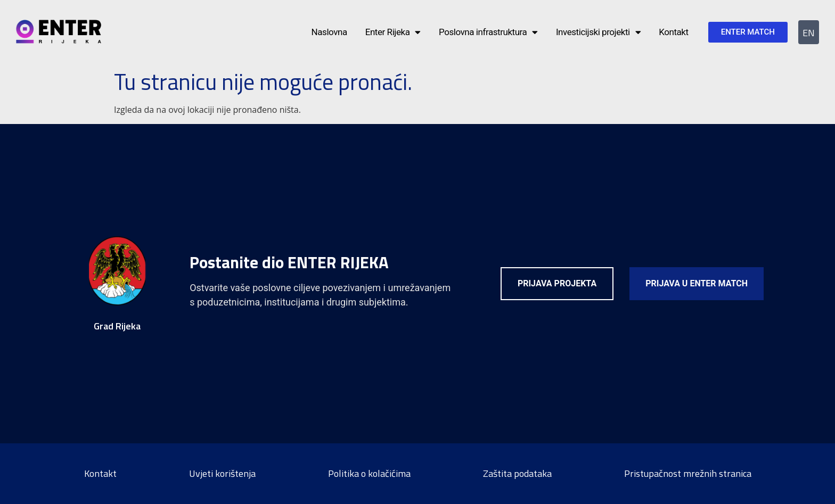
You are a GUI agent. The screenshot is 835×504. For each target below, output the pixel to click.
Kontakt (673, 32)
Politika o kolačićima (369, 473)
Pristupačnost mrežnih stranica (688, 473)
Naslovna (329, 32)
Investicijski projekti (598, 32)
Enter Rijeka (393, 32)
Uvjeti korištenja (222, 473)
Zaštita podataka (517, 473)
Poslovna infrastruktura (488, 32)
